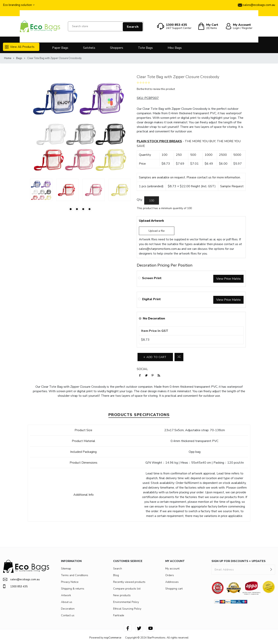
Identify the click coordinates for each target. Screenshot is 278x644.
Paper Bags (60, 48)
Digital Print (151, 299)
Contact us (68, 615)
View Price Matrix (228, 279)
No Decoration (154, 318)
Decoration (68, 609)
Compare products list (127, 589)
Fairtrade (119, 615)
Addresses (172, 582)
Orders (170, 575)
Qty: (140, 200)
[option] (41, 190)
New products (122, 595)
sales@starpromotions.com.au (160, 249)
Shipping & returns (73, 589)
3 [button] (83, 209)
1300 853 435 (15, 586)
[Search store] (106, 26)
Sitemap (66, 569)
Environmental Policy (126, 602)
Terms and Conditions (75, 575)
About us (67, 602)
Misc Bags (175, 48)
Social (142, 369)
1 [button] (71, 209)
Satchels (89, 48)
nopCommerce (113, 638)
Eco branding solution (17, 5)
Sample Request (232, 186)
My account (172, 569)
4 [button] (90, 209)
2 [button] (77, 209)
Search (133, 27)
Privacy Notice (70, 582)
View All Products (20, 47)
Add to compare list (179, 357)
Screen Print (152, 278)
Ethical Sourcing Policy (127, 609)
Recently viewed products (129, 582)
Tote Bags (145, 48)
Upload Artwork (151, 221)
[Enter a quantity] (152, 200)
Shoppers (117, 48)
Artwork (66, 595)
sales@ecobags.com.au (21, 579)
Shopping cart (174, 589)
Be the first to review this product (156, 89)
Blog (116, 575)
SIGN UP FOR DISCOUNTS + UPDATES (239, 561)
